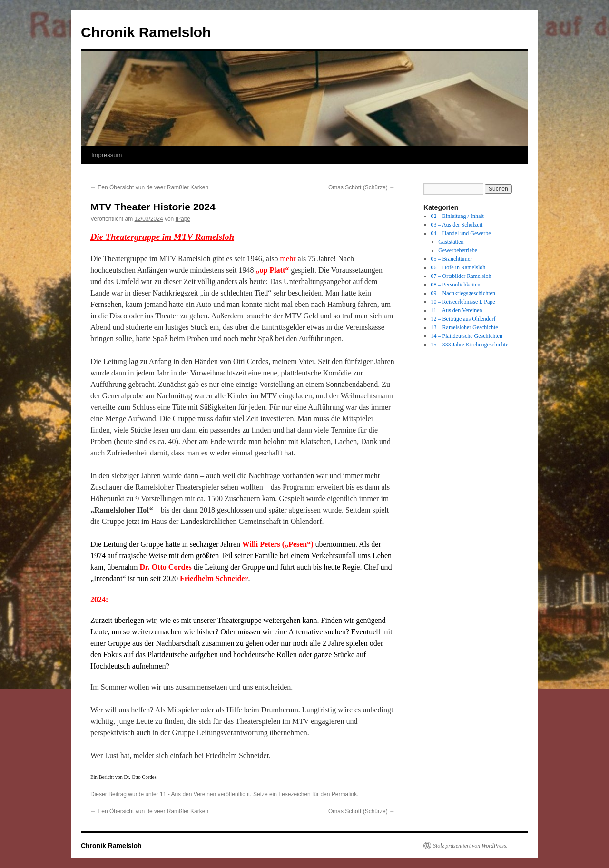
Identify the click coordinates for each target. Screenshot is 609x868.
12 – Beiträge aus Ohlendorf (463, 319)
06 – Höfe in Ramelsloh (458, 267)
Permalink (344, 794)
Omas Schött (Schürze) (362, 187)
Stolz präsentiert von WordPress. (470, 846)
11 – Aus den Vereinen (457, 310)
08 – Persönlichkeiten (456, 285)
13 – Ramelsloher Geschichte (465, 327)
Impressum (107, 155)
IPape (183, 219)
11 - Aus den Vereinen (188, 794)
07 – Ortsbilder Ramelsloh (461, 276)
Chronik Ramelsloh (146, 32)
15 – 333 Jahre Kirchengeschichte (470, 345)
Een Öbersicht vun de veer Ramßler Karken (149, 187)
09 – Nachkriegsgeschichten (463, 293)
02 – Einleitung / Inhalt (457, 216)
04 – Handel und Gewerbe (461, 233)
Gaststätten (451, 242)
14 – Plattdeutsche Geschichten (467, 336)
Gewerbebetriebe (458, 250)
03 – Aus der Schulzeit (457, 225)
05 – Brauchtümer (452, 259)
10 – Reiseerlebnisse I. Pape (463, 302)
